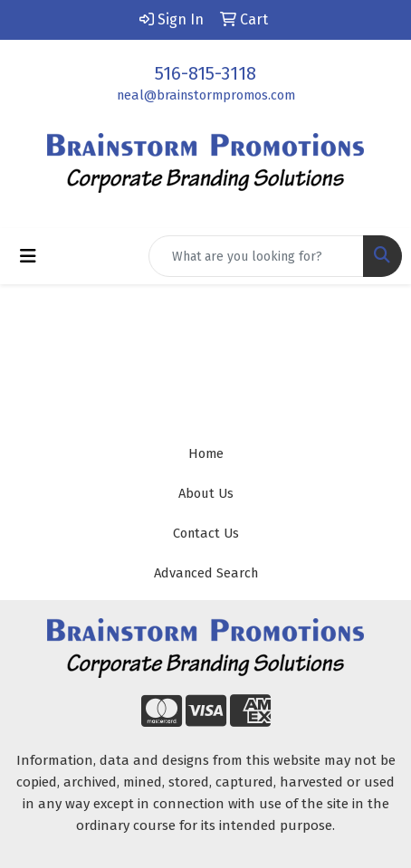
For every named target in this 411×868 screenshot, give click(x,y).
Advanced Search (206, 573)
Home (206, 453)
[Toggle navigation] (28, 256)
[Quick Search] (256, 256)
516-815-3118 (205, 73)
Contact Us (206, 533)
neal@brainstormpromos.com (206, 95)
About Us (206, 493)
